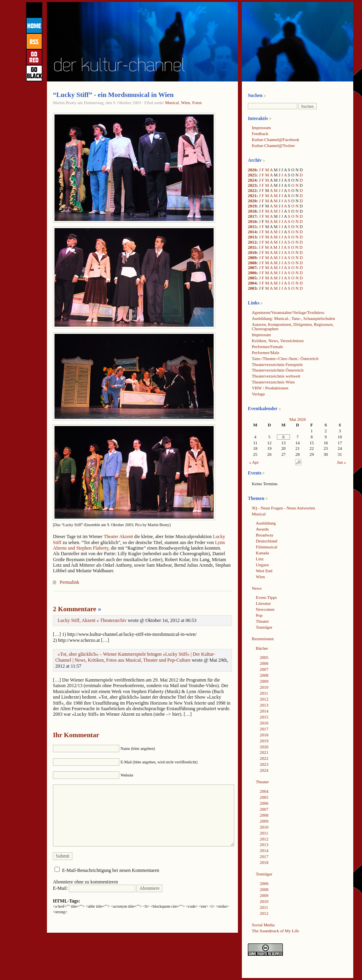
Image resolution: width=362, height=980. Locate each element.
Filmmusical (267, 547)
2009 (252, 258)
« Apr (254, 462)
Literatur (263, 603)
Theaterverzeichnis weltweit (276, 376)
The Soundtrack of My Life (275, 931)
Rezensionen (263, 639)
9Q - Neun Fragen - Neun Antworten (283, 508)
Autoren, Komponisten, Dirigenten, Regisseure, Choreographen (293, 326)
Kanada (262, 553)
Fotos (197, 103)
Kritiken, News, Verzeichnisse (278, 341)
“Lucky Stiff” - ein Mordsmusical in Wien (113, 95)
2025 (252, 175)
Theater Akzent (119, 536)
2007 (252, 267)
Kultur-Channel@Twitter (273, 145)
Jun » (342, 462)
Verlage (258, 394)
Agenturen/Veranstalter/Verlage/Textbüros (288, 312)
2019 (252, 206)
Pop (259, 615)
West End (264, 571)
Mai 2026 (298, 419)
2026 (252, 170)
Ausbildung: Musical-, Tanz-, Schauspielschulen (293, 318)
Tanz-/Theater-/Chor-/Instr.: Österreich (285, 358)
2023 (252, 185)
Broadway (265, 535)
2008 (252, 263)
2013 (252, 237)
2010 (252, 252)
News (257, 588)
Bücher (262, 648)
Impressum (261, 128)
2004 (252, 283)
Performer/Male (266, 352)
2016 (252, 221)
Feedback (260, 134)
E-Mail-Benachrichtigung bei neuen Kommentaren (111, 870)
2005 (252, 278)
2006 (252, 273)
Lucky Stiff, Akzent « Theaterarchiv (92, 620)
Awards (262, 529)
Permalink (69, 582)
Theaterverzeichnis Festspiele (277, 364)
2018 (252, 211)
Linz (260, 559)
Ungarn (262, 565)
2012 (252, 242)
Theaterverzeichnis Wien (273, 382)
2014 (252, 232)
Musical (172, 103)
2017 (252, 216)
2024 (252, 180)
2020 (252, 201)
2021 (252, 196)
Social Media (263, 925)
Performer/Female (268, 347)
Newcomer (265, 609)
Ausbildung (266, 523)
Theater (262, 621)
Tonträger (264, 627)
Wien (186, 103)
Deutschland (267, 541)
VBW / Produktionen (270, 388)
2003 (252, 288)
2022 (252, 190)
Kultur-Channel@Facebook (275, 139)
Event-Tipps (266, 597)
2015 (252, 227)
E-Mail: (94, 888)
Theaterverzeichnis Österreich (278, 370)
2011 (252, 247)
